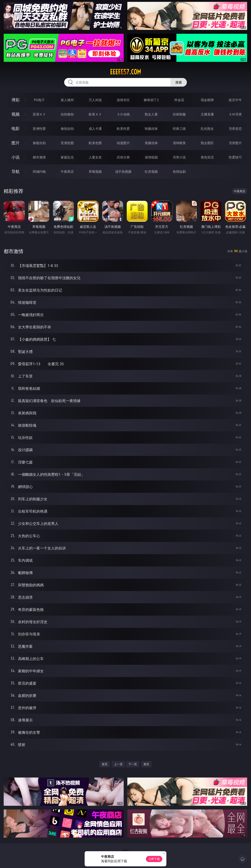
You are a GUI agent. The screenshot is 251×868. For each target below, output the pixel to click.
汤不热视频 (123, 172)
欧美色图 (95, 143)
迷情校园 (151, 157)
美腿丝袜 (151, 143)
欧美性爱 (123, 129)
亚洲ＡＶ (39, 114)
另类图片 (235, 143)
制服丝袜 (151, 129)
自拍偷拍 (67, 114)
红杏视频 (151, 172)
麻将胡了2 (151, 100)
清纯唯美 (179, 143)
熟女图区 (207, 143)
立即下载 (154, 859)
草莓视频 (95, 172)
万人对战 (95, 100)
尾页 (146, 764)
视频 (16, 114)
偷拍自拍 (67, 129)
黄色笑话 (207, 157)
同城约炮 (39, 172)
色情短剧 (179, 172)
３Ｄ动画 (123, 114)
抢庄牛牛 (235, 100)
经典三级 (179, 129)
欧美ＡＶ (95, 114)
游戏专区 (123, 100)
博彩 (16, 100)
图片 (16, 143)
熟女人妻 (151, 114)
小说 (16, 157)
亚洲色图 (67, 143)
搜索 (179, 82)
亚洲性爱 (39, 129)
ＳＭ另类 (235, 114)
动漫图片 (123, 143)
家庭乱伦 (67, 157)
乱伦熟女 (207, 129)
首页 (105, 764)
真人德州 (67, 100)
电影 (16, 128)
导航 (16, 171)
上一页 (118, 764)
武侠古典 (123, 157)
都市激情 (39, 157)
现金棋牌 (207, 100)
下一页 (133, 764)
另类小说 (179, 157)
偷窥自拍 (39, 143)
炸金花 (179, 100)
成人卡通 (95, 129)
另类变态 (235, 129)
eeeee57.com (125, 72)
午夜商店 (67, 172)
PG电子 (39, 100)
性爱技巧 (235, 157)
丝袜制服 (179, 114)
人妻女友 (95, 157)
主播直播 (207, 114)
